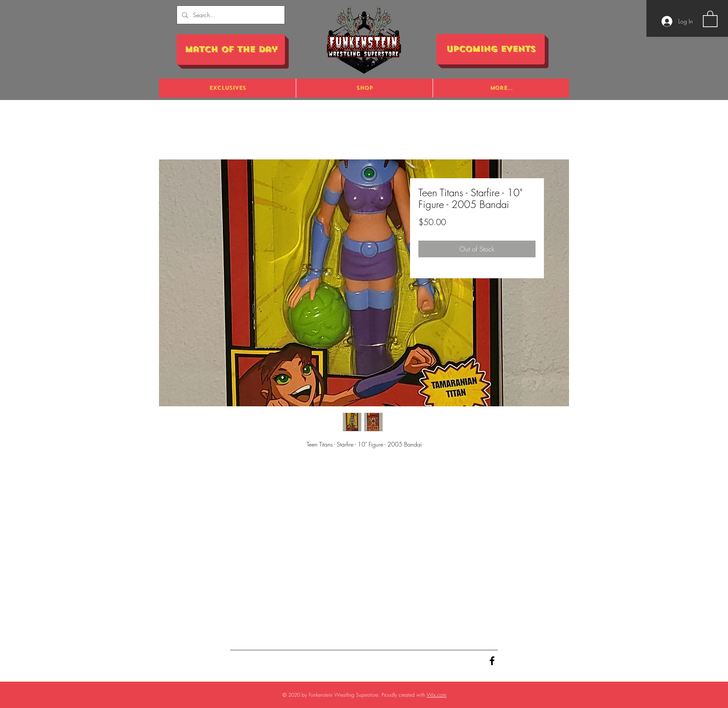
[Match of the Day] (231, 50)
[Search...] (230, 15)
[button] (710, 18)
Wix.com (437, 695)
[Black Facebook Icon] (492, 661)
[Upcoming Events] (491, 49)
